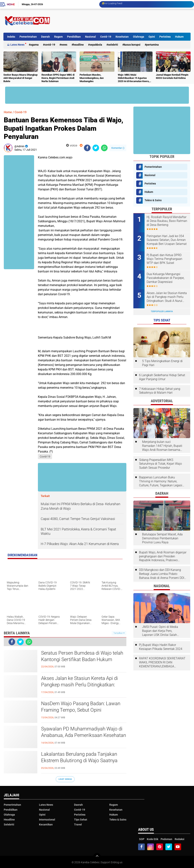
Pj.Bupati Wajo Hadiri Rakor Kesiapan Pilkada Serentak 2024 (161, 647)
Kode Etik (153, 839)
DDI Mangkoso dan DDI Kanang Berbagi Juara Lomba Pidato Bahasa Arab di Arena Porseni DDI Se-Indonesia (162, 574)
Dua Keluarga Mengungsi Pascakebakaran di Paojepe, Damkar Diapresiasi (165, 278)
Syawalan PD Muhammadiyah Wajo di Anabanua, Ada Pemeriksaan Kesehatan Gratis (84, 735)
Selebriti (113, 45)
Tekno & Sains (153, 200)
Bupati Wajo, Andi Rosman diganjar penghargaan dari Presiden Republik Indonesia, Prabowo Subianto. (163, 556)
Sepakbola (96, 45)
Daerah (45, 37)
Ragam (58, 37)
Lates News (17, 45)
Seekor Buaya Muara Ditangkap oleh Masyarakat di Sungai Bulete (20, 78)
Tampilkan (119, 633)
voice (72, 145)
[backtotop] (97, 857)
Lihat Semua (65, 779)
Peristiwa (165, 37)
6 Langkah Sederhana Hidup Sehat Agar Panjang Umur (162, 377)
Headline (78, 45)
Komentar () (118, 148)
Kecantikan (46, 824)
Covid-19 (106, 37)
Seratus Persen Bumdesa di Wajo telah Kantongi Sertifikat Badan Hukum (82, 656)
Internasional (47, 820)
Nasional (90, 37)
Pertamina (153, 45)
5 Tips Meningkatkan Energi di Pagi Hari (162, 363)
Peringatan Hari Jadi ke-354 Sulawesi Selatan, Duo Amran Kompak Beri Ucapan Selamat (167, 240)
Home (11, 4)
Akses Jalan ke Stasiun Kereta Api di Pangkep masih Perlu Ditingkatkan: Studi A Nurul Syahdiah (79, 685)
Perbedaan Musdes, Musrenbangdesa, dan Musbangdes (92, 78)
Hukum (179, 37)
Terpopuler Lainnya (162, 311)
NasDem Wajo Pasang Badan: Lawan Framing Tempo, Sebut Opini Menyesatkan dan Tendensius (81, 710)
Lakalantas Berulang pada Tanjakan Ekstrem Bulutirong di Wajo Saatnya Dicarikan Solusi (79, 760)
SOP (142, 839)
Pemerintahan (28, 37)
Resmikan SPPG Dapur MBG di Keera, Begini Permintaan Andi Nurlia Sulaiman (58, 78)
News (64, 45)
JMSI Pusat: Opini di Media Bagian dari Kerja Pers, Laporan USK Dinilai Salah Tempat (160, 631)
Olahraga (139, 37)
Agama (34, 45)
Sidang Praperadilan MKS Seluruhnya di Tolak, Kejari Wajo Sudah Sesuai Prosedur (160, 464)
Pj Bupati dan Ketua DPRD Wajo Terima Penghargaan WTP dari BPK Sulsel (164, 259)
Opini (152, 37)
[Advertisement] (122, 21)
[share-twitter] (96, 148)
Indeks (11, 37)
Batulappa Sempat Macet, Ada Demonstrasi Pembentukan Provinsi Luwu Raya (162, 538)
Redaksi (180, 839)
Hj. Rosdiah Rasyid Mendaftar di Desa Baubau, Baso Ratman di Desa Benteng (167, 221)
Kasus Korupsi (132, 45)
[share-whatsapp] (104, 148)
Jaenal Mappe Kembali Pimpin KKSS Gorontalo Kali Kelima (172, 76)
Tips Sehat (81, 820)
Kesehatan (122, 37)
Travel (78, 824)
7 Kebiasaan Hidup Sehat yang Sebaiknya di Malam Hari (160, 391)
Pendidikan (74, 37)
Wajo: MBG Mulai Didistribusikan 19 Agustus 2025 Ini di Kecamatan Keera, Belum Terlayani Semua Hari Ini (135, 78)
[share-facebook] (87, 148)
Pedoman (166, 839)
